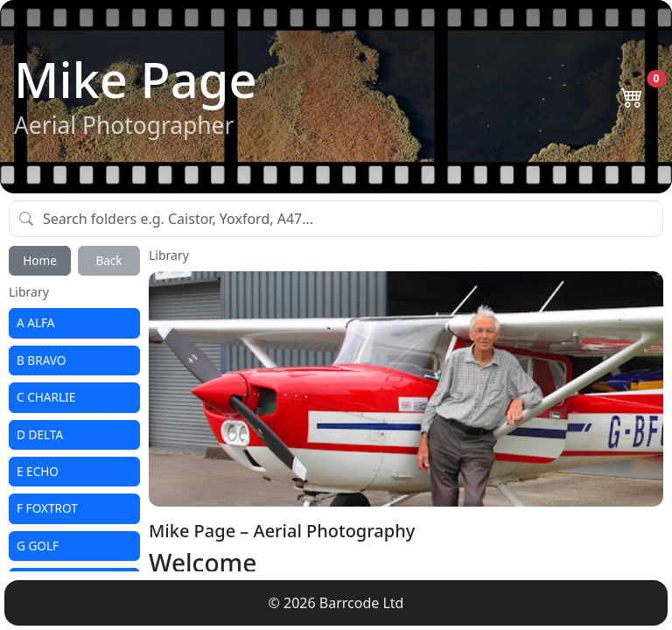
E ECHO (38, 471)
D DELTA (40, 434)
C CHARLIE (46, 397)
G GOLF (38, 546)
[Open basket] (631, 96)
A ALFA (36, 322)
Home (40, 260)
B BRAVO (41, 360)
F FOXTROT (47, 508)
